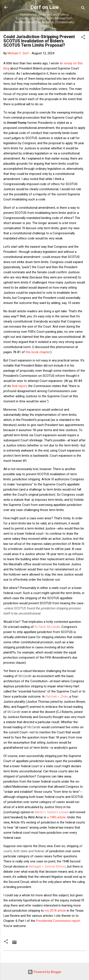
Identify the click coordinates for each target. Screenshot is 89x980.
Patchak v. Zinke (57, 697)
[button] (83, 38)
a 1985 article (56, 817)
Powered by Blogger (45, 972)
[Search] (83, 9)
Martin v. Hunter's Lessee (52, 812)
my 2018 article (55, 911)
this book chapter (38, 352)
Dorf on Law (45, 7)
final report (19, 386)
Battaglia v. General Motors (47, 866)
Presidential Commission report (58, 921)
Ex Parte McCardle (47, 627)
